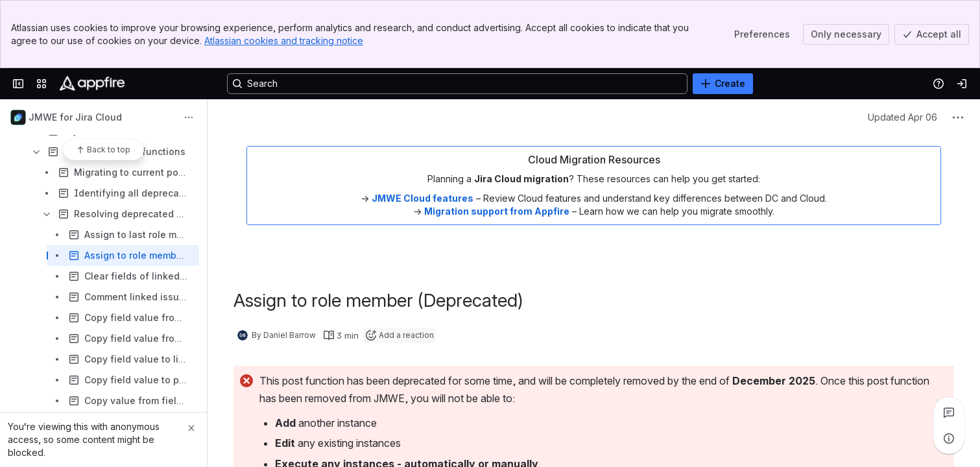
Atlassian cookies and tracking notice (284, 41)
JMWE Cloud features (423, 198)
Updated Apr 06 (902, 117)
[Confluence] (92, 84)
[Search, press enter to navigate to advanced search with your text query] (457, 84)
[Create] (723, 84)
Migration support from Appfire (497, 211)
